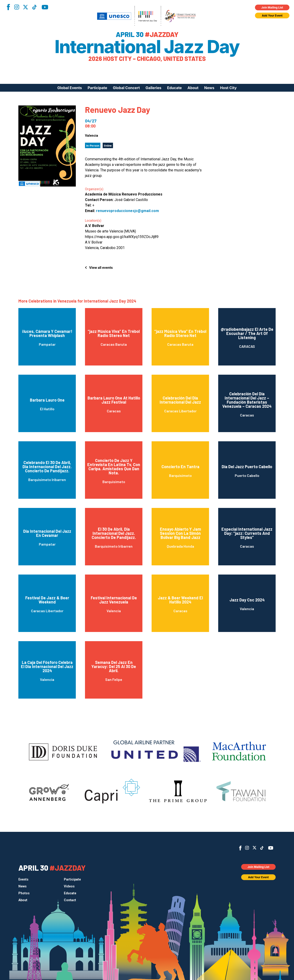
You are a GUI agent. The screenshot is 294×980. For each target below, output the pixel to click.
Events (23, 879)
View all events (101, 268)
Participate (98, 88)
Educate (175, 88)
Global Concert (126, 88)
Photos (24, 893)
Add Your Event (272, 16)
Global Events (69, 88)
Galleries (154, 88)
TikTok (34, 7)
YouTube (45, 7)
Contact (70, 900)
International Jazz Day (147, 47)
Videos (69, 886)
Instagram (17, 7)
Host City (228, 88)
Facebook (8, 7)
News (209, 88)
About (193, 88)
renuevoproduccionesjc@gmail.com (127, 211)
